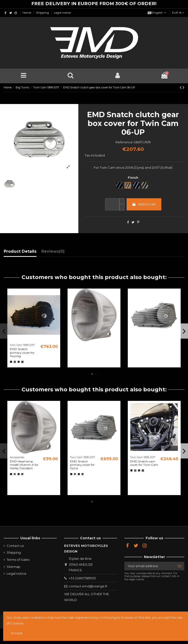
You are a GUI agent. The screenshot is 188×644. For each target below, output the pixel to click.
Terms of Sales (18, 560)
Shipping (43, 13)
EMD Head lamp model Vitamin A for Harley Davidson (24, 465)
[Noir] (11, 362)
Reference (124, 142)
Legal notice (62, 13)
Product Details (20, 251)
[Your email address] (150, 566)
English (157, 13)
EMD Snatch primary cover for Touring (22, 353)
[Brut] (15, 362)
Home (27, 13)
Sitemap (13, 567)
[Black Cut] (19, 362)
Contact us (15, 546)
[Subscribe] (180, 566)
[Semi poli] (22, 362)
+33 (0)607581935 (82, 578)
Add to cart (144, 204)
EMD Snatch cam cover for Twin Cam (144, 463)
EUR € (178, 13)
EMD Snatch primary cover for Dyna (82, 465)
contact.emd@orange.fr (88, 586)
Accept (17, 633)
